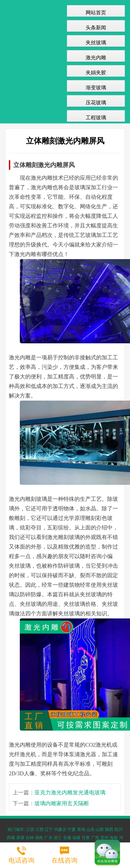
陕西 (109, 829)
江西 (40, 829)
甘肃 (86, 838)
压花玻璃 (96, 102)
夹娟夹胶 (96, 72)
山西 (100, 829)
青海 (81, 829)
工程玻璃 (96, 117)
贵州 (104, 838)
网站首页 (96, 12)
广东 (48, 838)
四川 (118, 829)
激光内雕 (96, 57)
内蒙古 (60, 829)
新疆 (20, 838)
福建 (76, 838)
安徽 (67, 838)
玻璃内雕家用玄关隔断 (62, 803)
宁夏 (72, 829)
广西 (95, 838)
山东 (90, 829)
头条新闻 (96, 27)
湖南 (39, 838)
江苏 (30, 829)
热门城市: (16, 829)
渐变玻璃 (96, 87)
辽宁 (49, 829)
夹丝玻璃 (96, 42)
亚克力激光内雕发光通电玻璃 (70, 792)
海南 (114, 838)
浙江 (58, 838)
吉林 (30, 838)
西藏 (11, 838)
